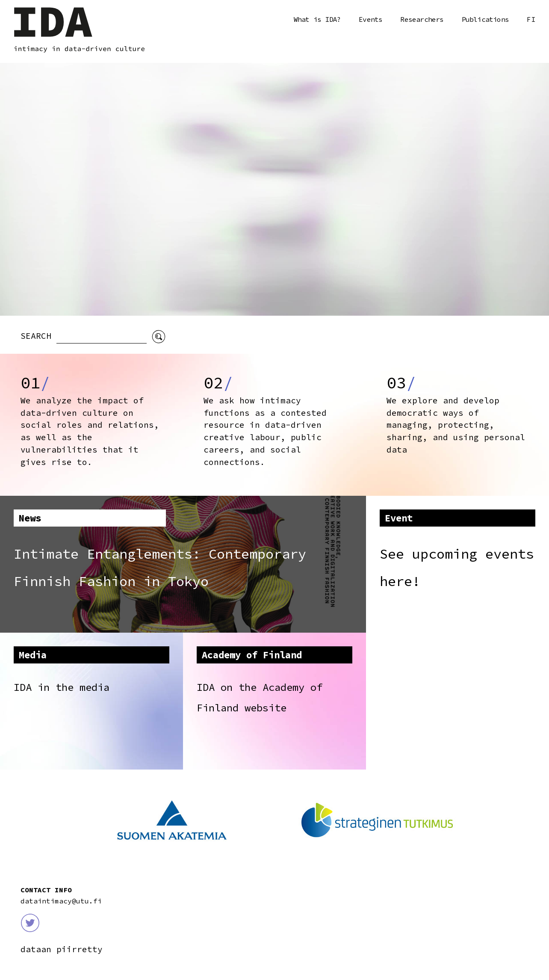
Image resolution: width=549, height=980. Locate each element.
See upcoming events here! (457, 568)
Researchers (422, 19)
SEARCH (38, 336)
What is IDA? (317, 19)
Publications (485, 19)
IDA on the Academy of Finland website (260, 697)
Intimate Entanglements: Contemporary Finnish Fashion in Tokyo (160, 568)
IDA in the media (62, 687)
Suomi (531, 20)
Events (370, 19)
